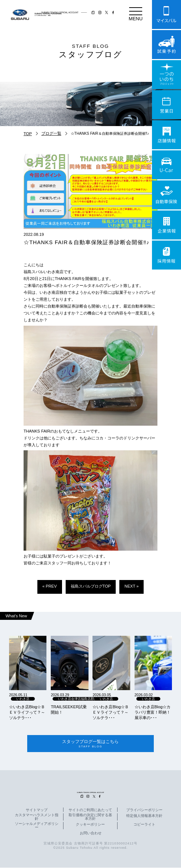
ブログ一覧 (51, 133)
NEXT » (131, 586)
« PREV (50, 586)
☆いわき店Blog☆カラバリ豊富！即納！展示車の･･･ (153, 712)
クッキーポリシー (90, 825)
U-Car (166, 165)
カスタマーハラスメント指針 (37, 817)
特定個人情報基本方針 (144, 816)
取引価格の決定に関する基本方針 (90, 817)
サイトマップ (37, 810)
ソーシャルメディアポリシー (37, 826)
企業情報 (166, 225)
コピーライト (144, 825)
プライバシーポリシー (144, 810)
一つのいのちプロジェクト (166, 75)
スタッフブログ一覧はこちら (90, 744)
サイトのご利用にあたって (90, 810)
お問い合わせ (91, 834)
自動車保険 (166, 195)
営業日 (166, 105)
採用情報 (166, 255)
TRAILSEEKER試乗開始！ (69, 710)
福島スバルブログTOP (91, 586)
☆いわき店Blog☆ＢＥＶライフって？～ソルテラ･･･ (27, 712)
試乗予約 (166, 45)
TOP (28, 134)
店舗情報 (166, 135)
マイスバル (166, 14)
